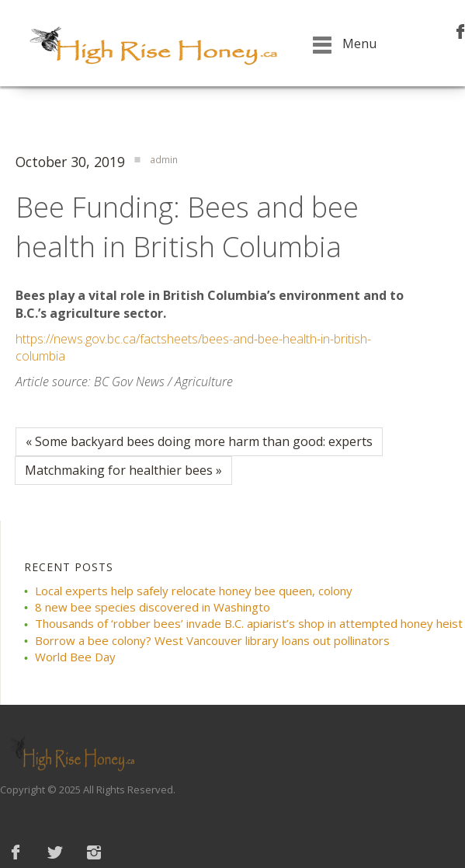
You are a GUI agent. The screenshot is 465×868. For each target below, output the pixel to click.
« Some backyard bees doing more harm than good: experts (199, 441)
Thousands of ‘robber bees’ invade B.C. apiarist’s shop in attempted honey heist (249, 623)
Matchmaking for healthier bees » (123, 470)
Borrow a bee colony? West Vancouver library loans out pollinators (212, 640)
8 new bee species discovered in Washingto (153, 607)
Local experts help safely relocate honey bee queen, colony (194, 591)
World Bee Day (75, 657)
